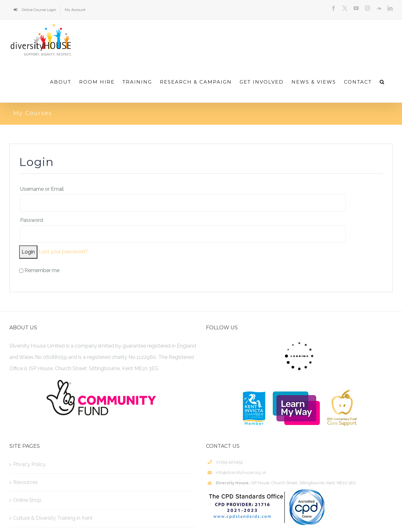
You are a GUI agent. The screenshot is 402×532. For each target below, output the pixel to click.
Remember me (39, 270)
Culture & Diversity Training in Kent (53, 518)
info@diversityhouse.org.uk (241, 472)
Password (32, 220)
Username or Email (42, 189)
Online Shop (27, 500)
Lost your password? (63, 252)
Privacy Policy (29, 464)
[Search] (382, 82)
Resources (25, 482)
